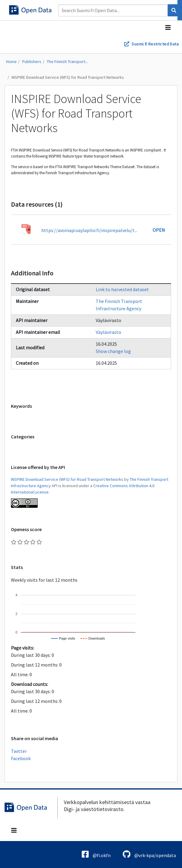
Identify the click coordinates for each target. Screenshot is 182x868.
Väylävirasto (108, 332)
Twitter (19, 751)
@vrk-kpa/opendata (149, 854)
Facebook (21, 758)
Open (159, 230)
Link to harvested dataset (122, 289)
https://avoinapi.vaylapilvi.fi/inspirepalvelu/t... (89, 230)
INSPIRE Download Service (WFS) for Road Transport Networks (68, 77)
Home (11, 62)
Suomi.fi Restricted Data (155, 44)
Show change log (113, 351)
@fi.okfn (96, 854)
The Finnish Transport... (67, 62)
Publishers (32, 62)
